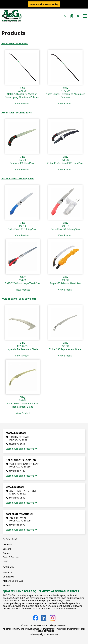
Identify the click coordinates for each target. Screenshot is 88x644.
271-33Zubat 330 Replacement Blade (65, 349)
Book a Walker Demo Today (44, 4)
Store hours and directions (21, 449)
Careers (7, 549)
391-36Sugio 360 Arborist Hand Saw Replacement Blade (23, 405)
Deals (6, 561)
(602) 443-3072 (17, 525)
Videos (6, 585)
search (65, 16)
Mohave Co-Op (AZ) (13, 581)
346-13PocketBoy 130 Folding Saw (22, 229)
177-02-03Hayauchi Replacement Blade (22, 349)
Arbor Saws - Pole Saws (15, 43)
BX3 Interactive (51, 634)
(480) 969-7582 (17, 498)
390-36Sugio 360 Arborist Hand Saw (65, 283)
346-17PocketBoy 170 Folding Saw (65, 229)
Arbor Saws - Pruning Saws (17, 113)
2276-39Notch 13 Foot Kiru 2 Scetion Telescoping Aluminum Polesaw (22, 96)
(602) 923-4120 (17, 471)
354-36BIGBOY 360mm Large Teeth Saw (23, 283)
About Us (8, 573)
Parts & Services (11, 557)
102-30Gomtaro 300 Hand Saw (22, 163)
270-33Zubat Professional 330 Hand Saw (65, 163)
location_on (78, 16)
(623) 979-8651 (17, 444)
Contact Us (8, 577)
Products (7, 545)
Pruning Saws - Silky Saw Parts (19, 299)
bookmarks (72, 16)
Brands (6, 553)
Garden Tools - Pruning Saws (18, 179)
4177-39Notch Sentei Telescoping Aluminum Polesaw (65, 96)
